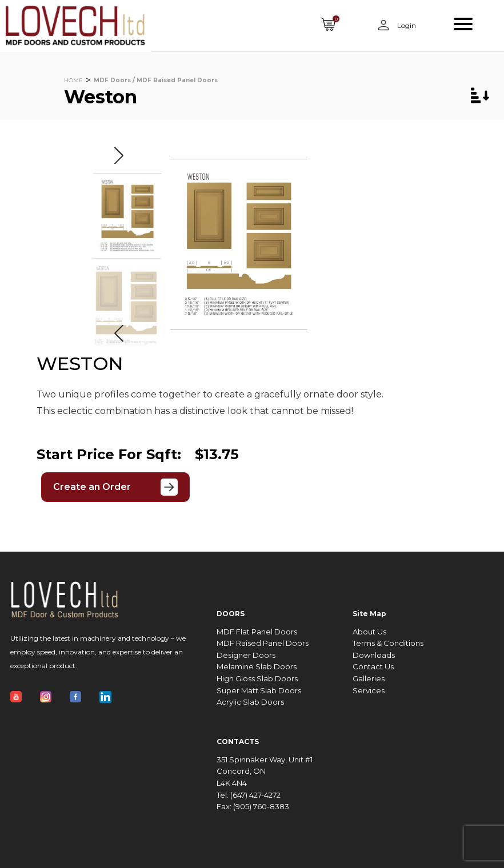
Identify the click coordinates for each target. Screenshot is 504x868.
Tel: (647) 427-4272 (249, 795)
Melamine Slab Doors (257, 667)
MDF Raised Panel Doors (263, 643)
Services (369, 691)
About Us (369, 632)
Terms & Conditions (388, 643)
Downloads (374, 655)
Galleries (369, 679)
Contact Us (373, 667)
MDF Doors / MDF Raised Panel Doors (156, 80)
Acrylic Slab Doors (250, 702)
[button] (119, 155)
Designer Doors (246, 655)
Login (406, 25)
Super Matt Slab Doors (259, 691)
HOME (73, 80)
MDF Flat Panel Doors (257, 632)
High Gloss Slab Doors (257, 679)
